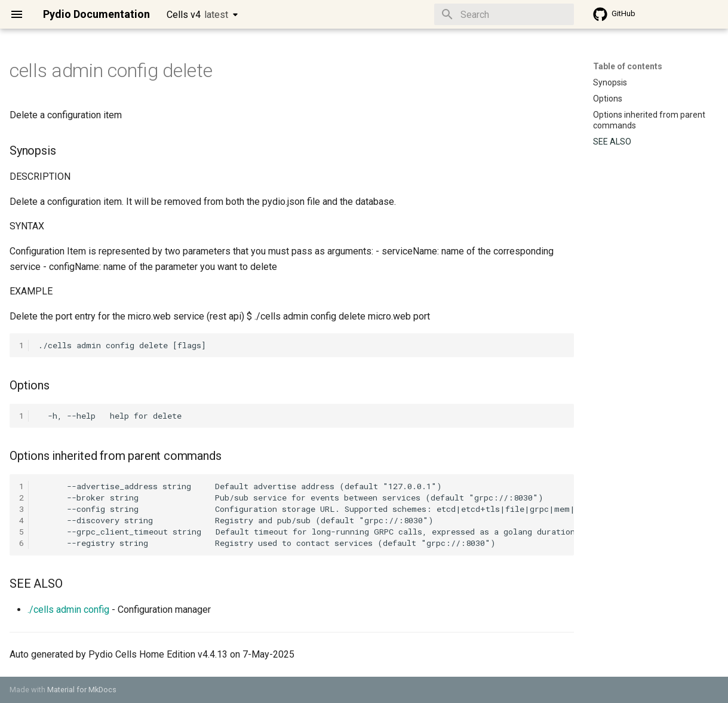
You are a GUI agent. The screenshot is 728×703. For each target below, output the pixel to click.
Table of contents (628, 66)
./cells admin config (68, 610)
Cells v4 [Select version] (197, 15)
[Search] (504, 14)
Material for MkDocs (82, 690)
